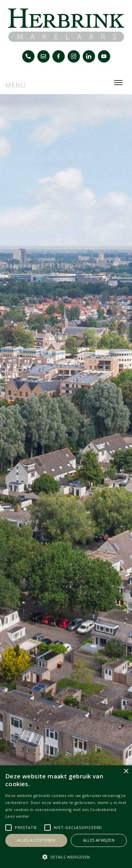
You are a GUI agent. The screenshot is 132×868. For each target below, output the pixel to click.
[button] (66, 857)
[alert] (66, 817)
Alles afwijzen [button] (99, 840)
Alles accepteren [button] (36, 840)
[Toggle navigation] (118, 83)
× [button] (126, 772)
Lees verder (17, 816)
